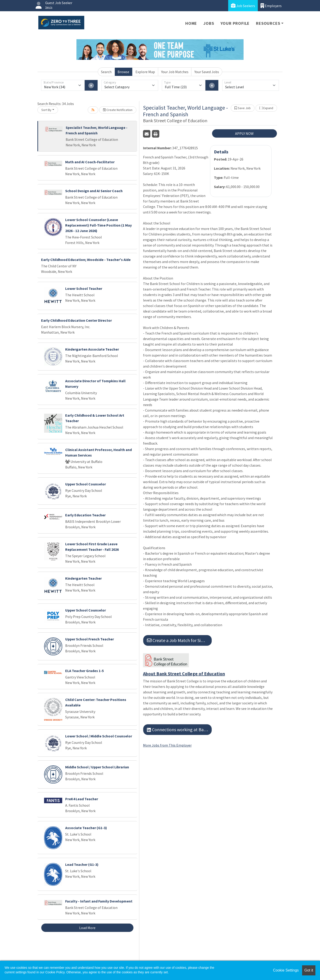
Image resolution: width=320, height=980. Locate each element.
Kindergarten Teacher (83, 578)
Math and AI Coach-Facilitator (90, 162)
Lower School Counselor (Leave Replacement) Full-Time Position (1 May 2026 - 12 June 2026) (98, 225)
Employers (271, 6)
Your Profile (235, 23)
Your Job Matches (175, 72)
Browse (123, 72)
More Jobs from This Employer (167, 745)
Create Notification (118, 110)
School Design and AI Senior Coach (94, 191)
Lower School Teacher (84, 288)
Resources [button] (268, 23)
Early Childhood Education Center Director (76, 320)
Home (191, 23)
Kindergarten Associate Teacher (92, 349)
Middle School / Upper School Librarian (97, 767)
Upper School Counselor (86, 484)
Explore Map (145, 72)
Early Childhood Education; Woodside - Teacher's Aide (86, 260)
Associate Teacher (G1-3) (86, 828)
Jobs (209, 23)
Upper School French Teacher (90, 639)
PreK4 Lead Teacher (82, 799)
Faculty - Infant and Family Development (99, 901)
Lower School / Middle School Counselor (99, 736)
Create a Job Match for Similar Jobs (179, 640)
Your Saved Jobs (207, 72)
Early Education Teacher (85, 515)
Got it (309, 970)
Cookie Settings (286, 970)
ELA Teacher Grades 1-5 (84, 671)
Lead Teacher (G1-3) (82, 864)
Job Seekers (243, 6)
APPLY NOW (244, 133)
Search (106, 72)
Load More (87, 928)
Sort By (46, 110)
